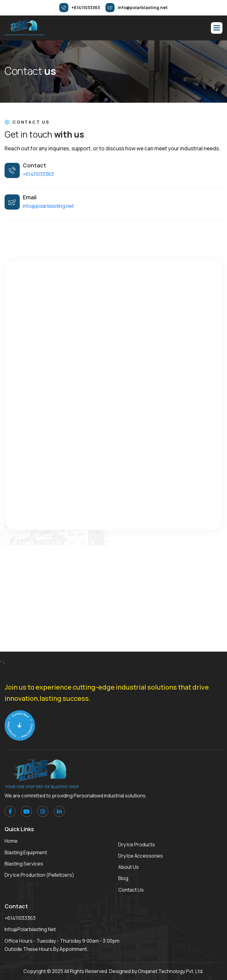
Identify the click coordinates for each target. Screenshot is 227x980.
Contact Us (131, 890)
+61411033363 (38, 174)
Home (11, 841)
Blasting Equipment (26, 852)
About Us (129, 867)
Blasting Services (24, 864)
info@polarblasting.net (48, 206)
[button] (217, 28)
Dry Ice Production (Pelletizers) (39, 875)
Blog (123, 878)
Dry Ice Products (137, 845)
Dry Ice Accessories (141, 856)
